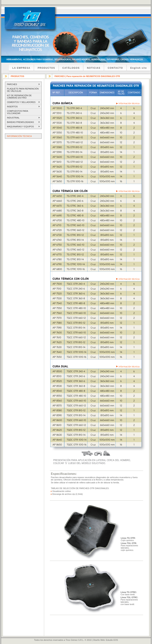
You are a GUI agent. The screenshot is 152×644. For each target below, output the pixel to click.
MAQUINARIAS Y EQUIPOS (20, 127)
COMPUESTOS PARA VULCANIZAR (17, 112)
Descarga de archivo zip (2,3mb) (67, 494)
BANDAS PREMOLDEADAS (20, 122)
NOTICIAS (94, 68)
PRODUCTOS (46, 68)
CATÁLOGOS (71, 68)
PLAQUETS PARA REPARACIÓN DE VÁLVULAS (23, 90)
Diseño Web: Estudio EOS (106, 640)
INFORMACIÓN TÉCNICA (19, 136)
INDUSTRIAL (13, 118)
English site (139, 68)
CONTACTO (115, 68)
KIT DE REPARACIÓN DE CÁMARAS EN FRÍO (19, 97)
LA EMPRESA (21, 68)
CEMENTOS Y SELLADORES (21, 102)
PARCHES (12, 84)
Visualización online (61, 491)
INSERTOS (12, 107)
